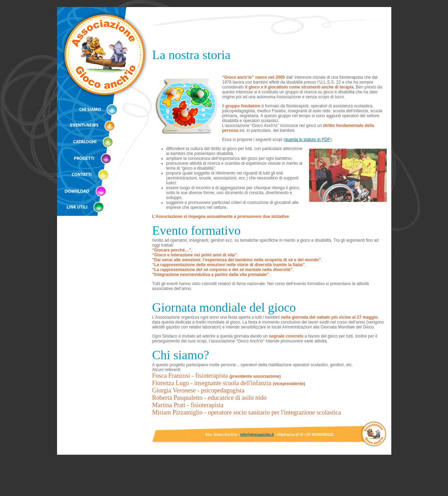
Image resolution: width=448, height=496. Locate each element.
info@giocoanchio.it (257, 435)
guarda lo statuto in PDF (307, 140)
